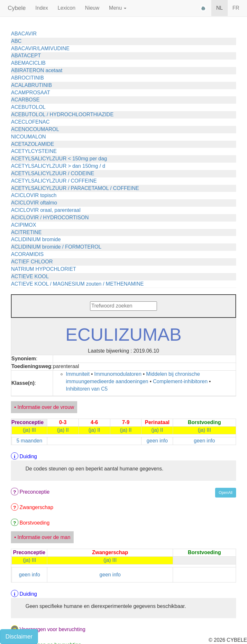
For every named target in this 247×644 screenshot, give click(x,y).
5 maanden (29, 441)
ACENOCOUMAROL (35, 129)
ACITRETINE (26, 232)
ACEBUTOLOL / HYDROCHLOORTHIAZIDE (62, 114)
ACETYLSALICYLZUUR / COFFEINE (54, 181)
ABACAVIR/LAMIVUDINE (40, 48)
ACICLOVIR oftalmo (34, 203)
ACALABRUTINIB (31, 85)
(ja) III (29, 430)
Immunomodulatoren (118, 374)
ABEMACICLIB (28, 63)
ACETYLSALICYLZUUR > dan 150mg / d (58, 166)
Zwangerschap (37, 507)
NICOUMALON (28, 137)
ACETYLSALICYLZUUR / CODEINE (53, 173)
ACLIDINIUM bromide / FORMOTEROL (56, 247)
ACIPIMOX (23, 225)
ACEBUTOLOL (28, 107)
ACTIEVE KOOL (30, 276)
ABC (16, 41)
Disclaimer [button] (19, 637)
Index (42, 8)
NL (219, 8)
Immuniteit (78, 374)
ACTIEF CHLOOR (32, 262)
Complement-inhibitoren (180, 381)
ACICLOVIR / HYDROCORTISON (50, 218)
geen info (157, 441)
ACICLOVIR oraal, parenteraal (46, 210)
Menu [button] (118, 8)
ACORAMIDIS (27, 254)
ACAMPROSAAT (31, 93)
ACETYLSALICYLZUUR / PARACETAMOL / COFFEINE (75, 188)
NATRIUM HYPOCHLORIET (43, 269)
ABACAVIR (24, 34)
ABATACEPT (26, 56)
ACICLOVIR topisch (34, 195)
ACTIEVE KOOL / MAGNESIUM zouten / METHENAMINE (77, 284)
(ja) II (63, 430)
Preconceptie (35, 492)
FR (236, 8)
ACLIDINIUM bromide (36, 239)
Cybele (17, 8)
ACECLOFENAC (30, 122)
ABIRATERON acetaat (37, 70)
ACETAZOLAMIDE (32, 144)
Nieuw (92, 8)
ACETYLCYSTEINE (34, 151)
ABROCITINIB (27, 78)
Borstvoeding (35, 523)
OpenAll (226, 493)
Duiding (28, 456)
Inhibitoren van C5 (87, 389)
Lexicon (66, 8)
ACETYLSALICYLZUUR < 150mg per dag (59, 159)
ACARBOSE (25, 100)
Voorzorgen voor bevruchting (53, 629)
